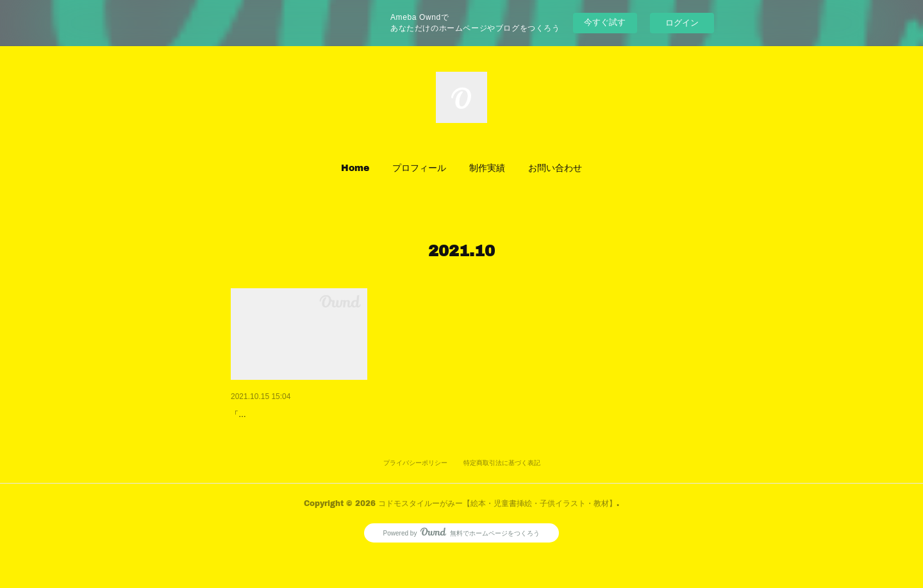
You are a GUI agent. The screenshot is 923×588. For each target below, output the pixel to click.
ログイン (682, 23)
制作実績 (487, 167)
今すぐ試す (605, 22)
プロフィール (419, 167)
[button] (355, 168)
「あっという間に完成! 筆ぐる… (296, 414)
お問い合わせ (555, 167)
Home (355, 167)
